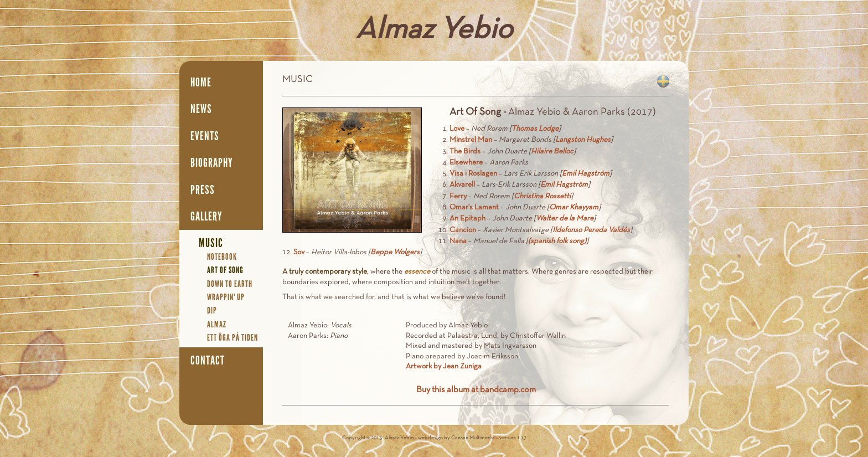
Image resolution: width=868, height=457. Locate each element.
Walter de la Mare (565, 219)
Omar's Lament (474, 207)
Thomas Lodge (535, 129)
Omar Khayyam (574, 207)
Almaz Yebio (434, 30)
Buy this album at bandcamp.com (476, 390)
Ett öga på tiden (232, 338)
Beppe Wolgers (395, 252)
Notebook (222, 257)
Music (211, 243)
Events (205, 136)
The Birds (465, 152)
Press (203, 190)
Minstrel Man (471, 140)
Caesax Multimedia (473, 438)
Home (201, 83)
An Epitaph (467, 219)
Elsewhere (466, 163)
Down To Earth (230, 284)
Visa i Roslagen (473, 174)
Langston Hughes (583, 140)
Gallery (206, 217)
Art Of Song (225, 270)
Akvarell (462, 185)
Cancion (463, 230)
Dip (212, 310)
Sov (299, 252)
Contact (208, 361)
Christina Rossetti (542, 196)
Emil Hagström (586, 174)
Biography (212, 163)
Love (457, 129)
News (201, 109)
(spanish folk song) (557, 241)
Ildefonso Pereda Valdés (591, 230)
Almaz (217, 324)
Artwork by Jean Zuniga (444, 366)
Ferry (458, 196)
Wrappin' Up (226, 297)
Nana (458, 241)
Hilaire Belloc (552, 152)
